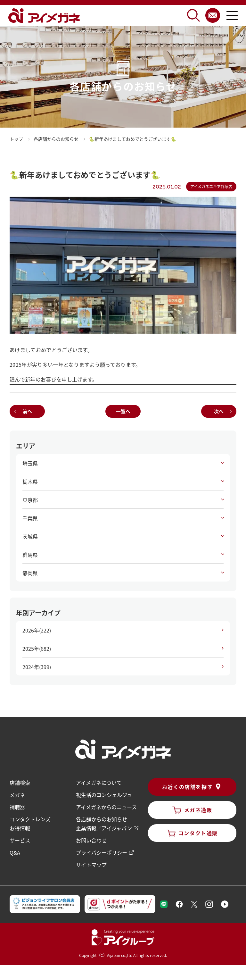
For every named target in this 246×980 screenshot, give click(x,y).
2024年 (37, 667)
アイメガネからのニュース (106, 807)
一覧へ (123, 411)
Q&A (15, 852)
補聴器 (17, 807)
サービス (20, 840)
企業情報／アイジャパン (104, 828)
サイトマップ (91, 865)
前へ (27, 411)
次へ (219, 411)
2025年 (37, 649)
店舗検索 (20, 783)
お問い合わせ (91, 840)
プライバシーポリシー (102, 852)
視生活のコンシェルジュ (104, 795)
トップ (16, 139)
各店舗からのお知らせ (102, 819)
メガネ (17, 795)
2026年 (37, 630)
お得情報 (20, 828)
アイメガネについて (99, 783)
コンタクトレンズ (30, 819)
